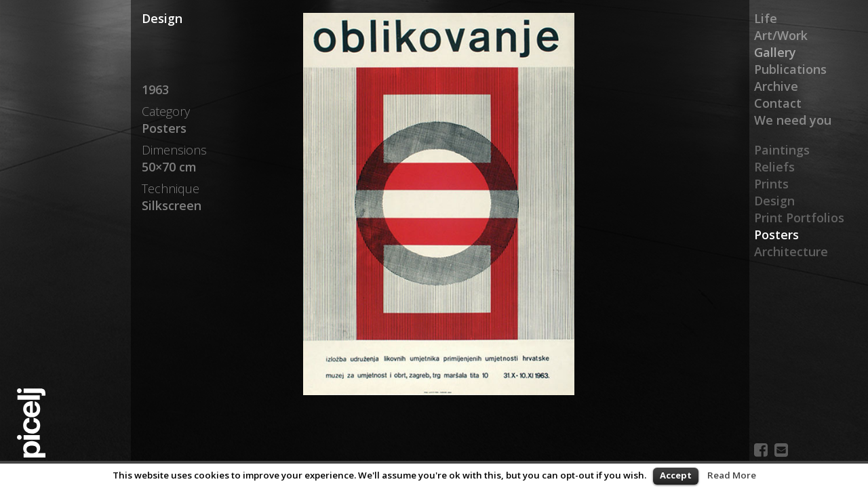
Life (766, 18)
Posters (776, 235)
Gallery (775, 52)
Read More (732, 475)
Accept (676, 475)
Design (774, 201)
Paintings (782, 150)
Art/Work (781, 35)
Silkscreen (172, 205)
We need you (793, 120)
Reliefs (774, 167)
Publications (790, 69)
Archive (776, 86)
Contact (778, 103)
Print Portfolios (799, 218)
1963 (155, 89)
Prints (771, 184)
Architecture (791, 251)
